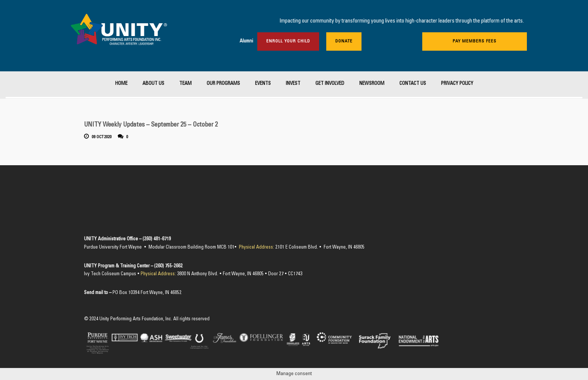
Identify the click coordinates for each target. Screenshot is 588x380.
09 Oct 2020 (102, 137)
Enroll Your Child (288, 41)
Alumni (246, 41)
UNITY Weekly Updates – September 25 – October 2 (151, 125)
